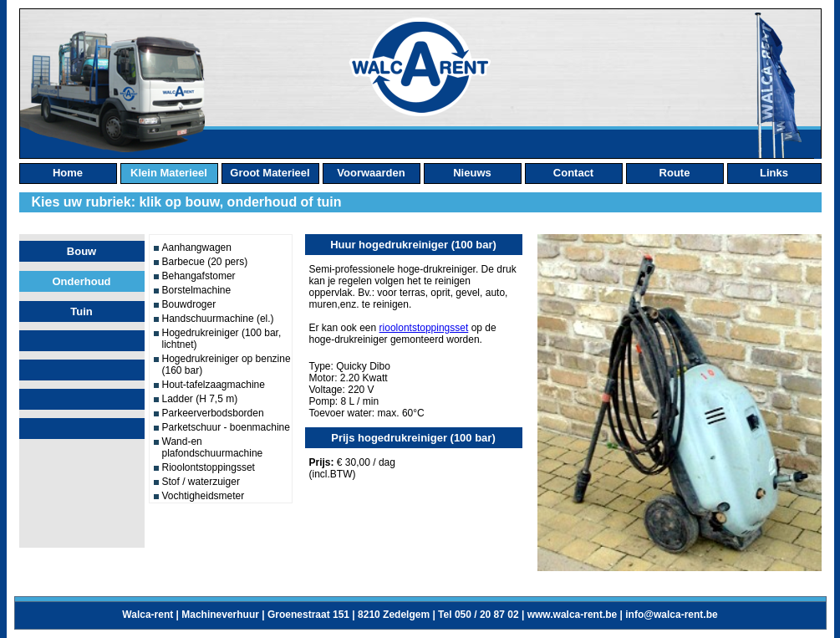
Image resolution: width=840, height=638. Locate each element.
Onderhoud (81, 281)
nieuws (472, 173)
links (774, 173)
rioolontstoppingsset (424, 328)
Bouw (81, 251)
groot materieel (270, 173)
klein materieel (169, 173)
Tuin (81, 311)
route (675, 173)
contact (573, 173)
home (68, 173)
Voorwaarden (371, 173)
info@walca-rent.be (671, 615)
